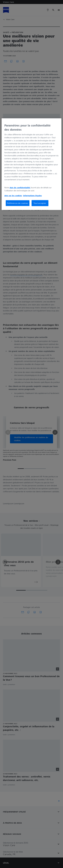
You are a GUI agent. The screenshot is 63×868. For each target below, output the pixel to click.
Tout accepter (40, 203)
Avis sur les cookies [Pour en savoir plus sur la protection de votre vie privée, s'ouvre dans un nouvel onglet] (13, 196)
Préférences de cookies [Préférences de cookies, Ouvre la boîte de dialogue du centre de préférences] (18, 203)
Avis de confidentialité (20, 188)
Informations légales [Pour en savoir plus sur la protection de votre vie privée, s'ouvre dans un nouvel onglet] (32, 196)
